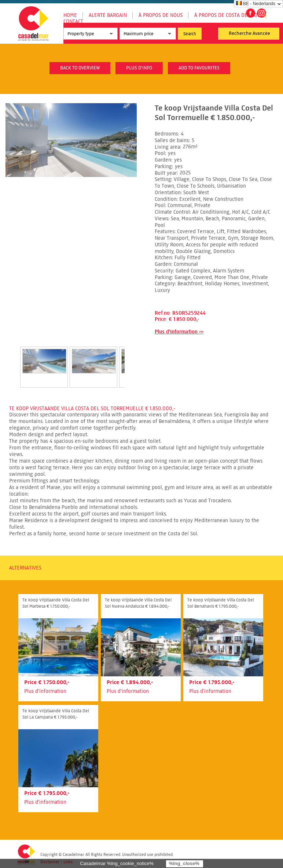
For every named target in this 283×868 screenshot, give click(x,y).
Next (133, 359)
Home (70, 15)
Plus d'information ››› (179, 332)
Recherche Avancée (249, 33)
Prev (11, 359)
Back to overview (80, 68)
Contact (73, 21)
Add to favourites (199, 68)
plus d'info (139, 68)
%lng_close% (184, 863)
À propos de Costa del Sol (227, 15)
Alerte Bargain (108, 15)
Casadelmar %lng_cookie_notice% (117, 863)
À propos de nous (161, 15)
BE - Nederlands (256, 4)
